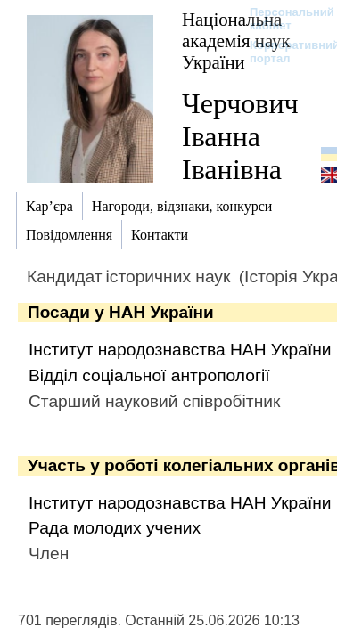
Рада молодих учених (115, 528)
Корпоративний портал (283, 52)
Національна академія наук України (236, 41)
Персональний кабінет (283, 19)
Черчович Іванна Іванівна (240, 136)
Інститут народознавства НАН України (180, 350)
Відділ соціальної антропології (149, 375)
